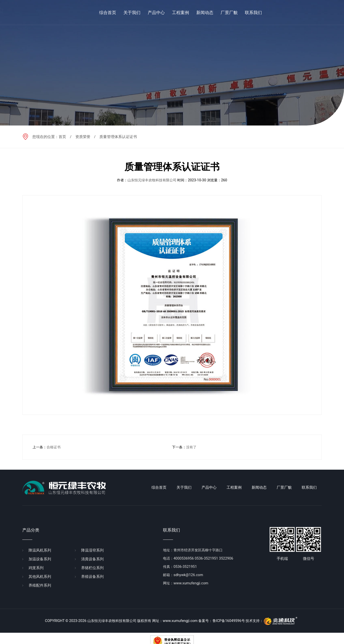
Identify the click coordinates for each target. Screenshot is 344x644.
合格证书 (54, 447)
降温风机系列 (40, 550)
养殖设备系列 (92, 577)
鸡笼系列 (36, 568)
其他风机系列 (40, 577)
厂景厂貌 (284, 487)
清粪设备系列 (92, 559)
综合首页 (159, 487)
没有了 (191, 447)
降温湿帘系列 (92, 550)
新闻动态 (259, 487)
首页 (62, 137)
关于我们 (184, 487)
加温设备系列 (40, 559)
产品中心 (209, 487)
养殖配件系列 (40, 585)
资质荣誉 (83, 137)
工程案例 (234, 487)
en (328, 12)
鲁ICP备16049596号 (229, 621)
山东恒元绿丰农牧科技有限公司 (152, 180)
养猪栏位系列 (92, 568)
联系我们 (309, 487)
